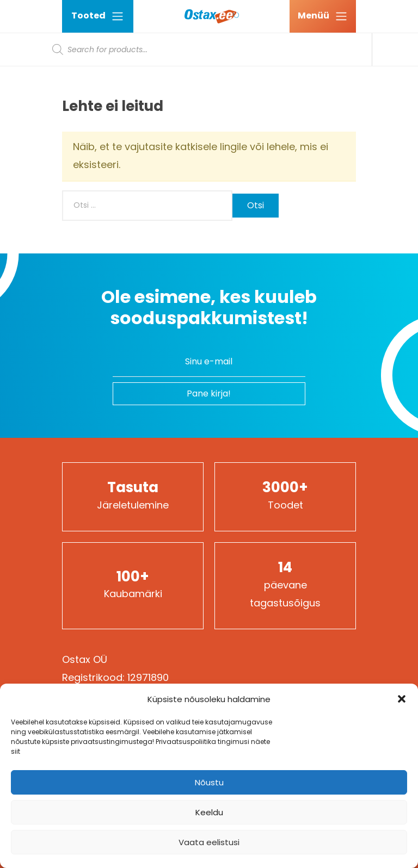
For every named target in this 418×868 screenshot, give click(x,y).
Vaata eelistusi (209, 842)
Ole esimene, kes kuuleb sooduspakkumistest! (209, 308)
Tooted (98, 16)
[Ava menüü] (323, 16)
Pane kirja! (209, 393)
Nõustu (209, 782)
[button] (402, 699)
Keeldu (209, 812)
